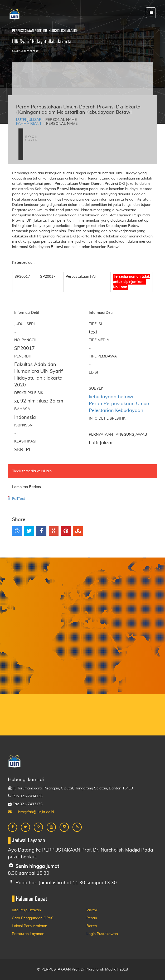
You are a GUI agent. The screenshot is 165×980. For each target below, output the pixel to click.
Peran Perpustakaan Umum (120, 404)
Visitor (92, 910)
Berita (92, 926)
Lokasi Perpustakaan (30, 926)
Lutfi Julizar (29, 120)
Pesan (92, 918)
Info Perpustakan (26, 910)
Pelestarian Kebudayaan (116, 411)
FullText (19, 499)
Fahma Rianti (29, 124)
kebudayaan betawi (111, 397)
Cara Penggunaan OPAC (33, 918)
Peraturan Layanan (28, 934)
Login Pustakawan (102, 934)
